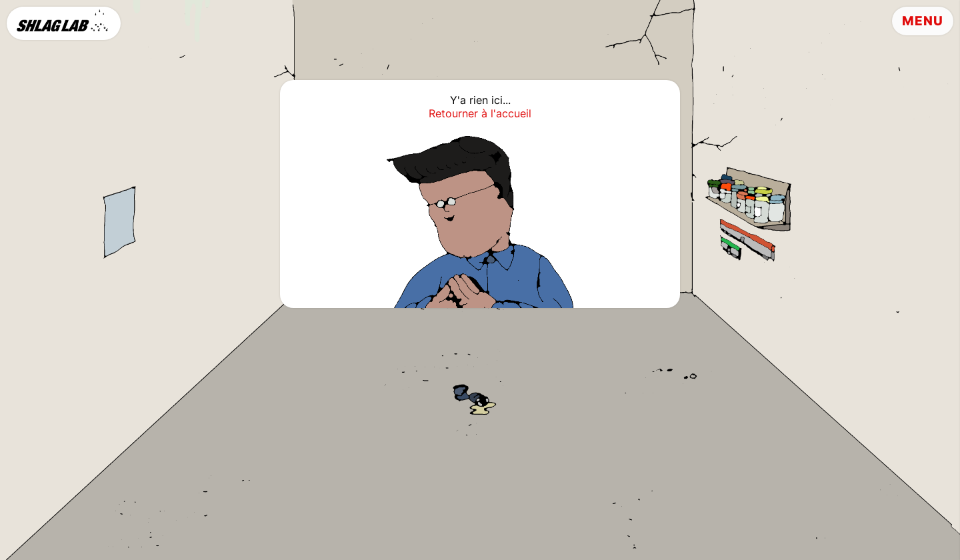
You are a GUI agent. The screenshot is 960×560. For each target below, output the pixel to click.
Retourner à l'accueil (480, 113)
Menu (923, 21)
